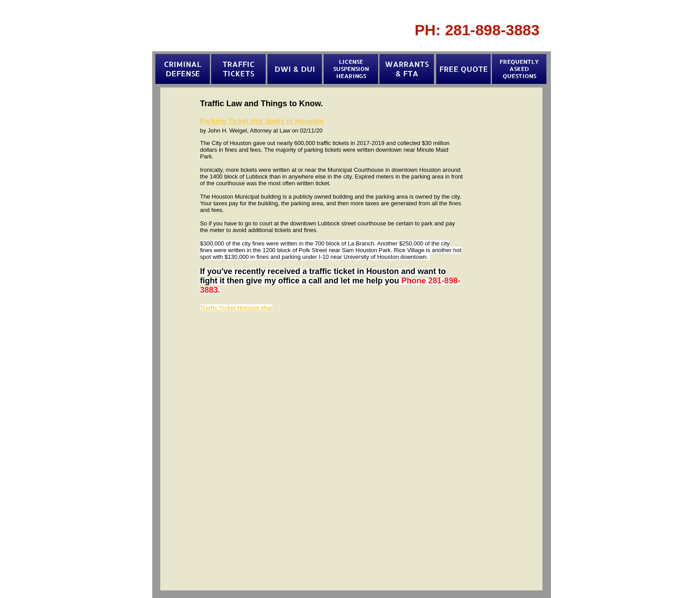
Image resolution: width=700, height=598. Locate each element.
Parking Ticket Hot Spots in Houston (262, 121)
